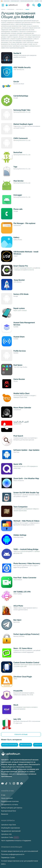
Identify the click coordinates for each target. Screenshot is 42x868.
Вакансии (5, 814)
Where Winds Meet (15, 1)
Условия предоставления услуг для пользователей (20, 851)
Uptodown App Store (9, 825)
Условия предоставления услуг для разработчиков (19, 861)
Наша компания (7, 798)
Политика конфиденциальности (13, 854)
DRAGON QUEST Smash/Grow (27, 1)
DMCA (3, 864)
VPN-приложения (26, 745)
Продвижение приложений (11, 831)
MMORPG (37, 1)
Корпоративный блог (9, 811)
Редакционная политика (10, 801)
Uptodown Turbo (10, 837)
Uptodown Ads (6, 834)
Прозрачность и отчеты (10, 804)
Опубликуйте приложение (10, 828)
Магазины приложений (10, 745)
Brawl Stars (7, 1)
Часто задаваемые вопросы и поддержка (16, 840)
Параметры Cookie (8, 857)
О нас (3, 795)
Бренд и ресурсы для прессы (12, 808)
